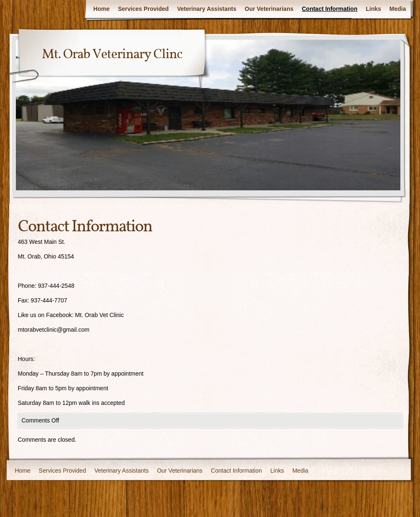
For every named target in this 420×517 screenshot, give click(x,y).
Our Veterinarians (269, 9)
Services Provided (143, 9)
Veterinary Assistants (207, 9)
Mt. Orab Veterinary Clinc (112, 55)
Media (398, 9)
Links (373, 9)
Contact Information (330, 9)
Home (101, 9)
